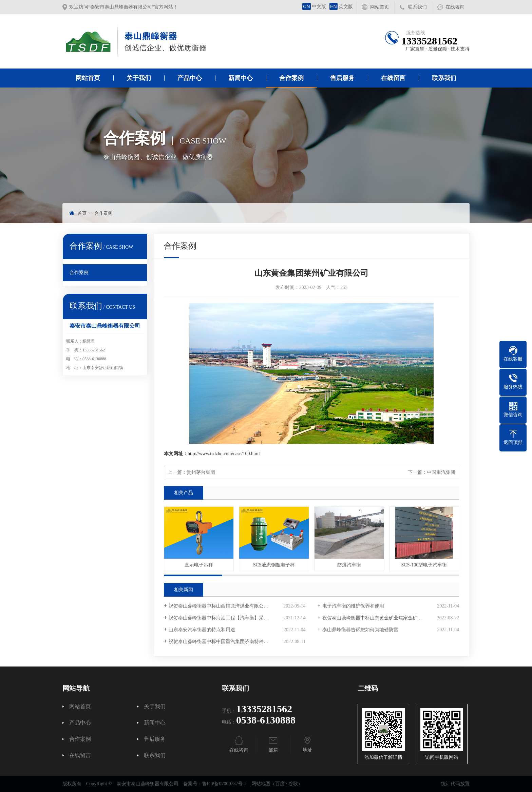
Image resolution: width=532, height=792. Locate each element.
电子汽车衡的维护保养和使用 (353, 606)
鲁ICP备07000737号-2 (224, 784)
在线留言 (393, 78)
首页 (82, 213)
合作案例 (291, 78)
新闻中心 (241, 78)
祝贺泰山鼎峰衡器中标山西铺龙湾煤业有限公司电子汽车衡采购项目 (237, 606)
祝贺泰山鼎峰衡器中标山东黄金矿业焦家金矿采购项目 (379, 618)
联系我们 (417, 7)
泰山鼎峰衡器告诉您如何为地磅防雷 (360, 630)
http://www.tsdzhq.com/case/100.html (224, 454)
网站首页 (380, 7)
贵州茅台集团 (201, 472)
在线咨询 (455, 7)
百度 (280, 784)
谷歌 (293, 784)
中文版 (314, 7)
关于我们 (139, 78)
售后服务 (342, 78)
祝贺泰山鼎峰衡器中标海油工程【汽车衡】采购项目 (223, 618)
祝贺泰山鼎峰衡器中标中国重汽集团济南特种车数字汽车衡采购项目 (237, 642)
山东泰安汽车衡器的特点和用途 (202, 630)
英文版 (341, 7)
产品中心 (190, 78)
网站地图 (261, 784)
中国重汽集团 (441, 472)
